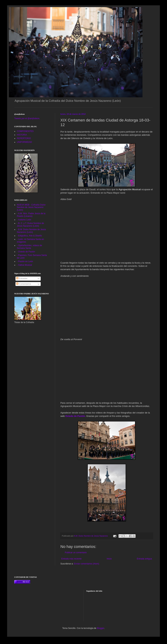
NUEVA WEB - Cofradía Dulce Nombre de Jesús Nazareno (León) (31, 207)
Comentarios (24, 284)
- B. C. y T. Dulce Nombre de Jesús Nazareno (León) (30, 224)
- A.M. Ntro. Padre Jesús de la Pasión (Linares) (31, 215)
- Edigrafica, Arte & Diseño (29, 236)
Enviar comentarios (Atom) (87, 564)
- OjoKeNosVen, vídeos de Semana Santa (29, 247)
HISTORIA (22, 135)
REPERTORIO (24, 138)
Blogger (100, 628)
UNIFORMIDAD (24, 142)
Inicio (109, 559)
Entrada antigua (144, 559)
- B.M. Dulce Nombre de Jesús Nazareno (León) (31, 231)
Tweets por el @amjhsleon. (27, 118)
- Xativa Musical (24, 265)
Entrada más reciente (71, 559)
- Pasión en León (25, 261)
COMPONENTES (25, 131)
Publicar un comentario (76, 553)
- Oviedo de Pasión (26, 252)
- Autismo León (24, 220)
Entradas (22, 278)
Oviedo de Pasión (75, 416)
